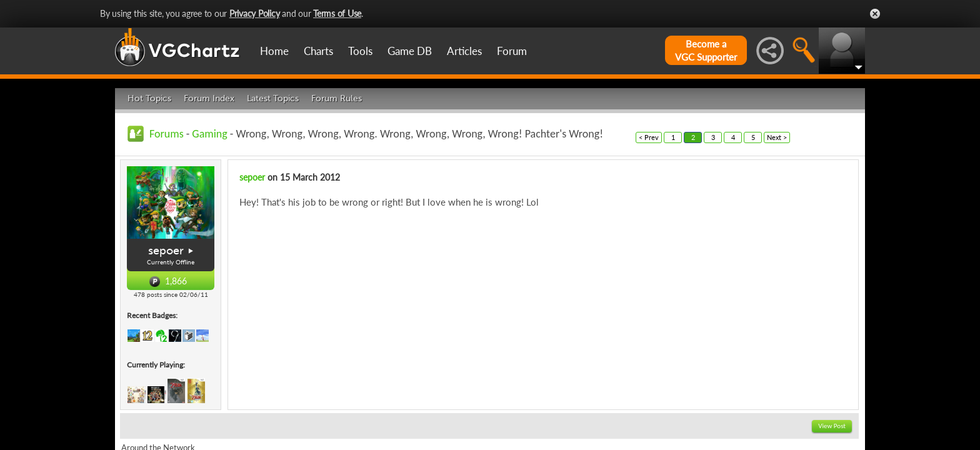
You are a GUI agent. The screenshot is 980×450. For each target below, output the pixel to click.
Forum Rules (337, 98)
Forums (167, 134)
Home (274, 51)
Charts (318, 51)
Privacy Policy (255, 13)
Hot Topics (149, 98)
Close (875, 14)
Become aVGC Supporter (706, 50)
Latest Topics (273, 98)
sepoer (166, 251)
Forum (512, 51)
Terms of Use (337, 13)
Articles (464, 51)
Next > (777, 137)
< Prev (649, 137)
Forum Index (209, 98)
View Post (832, 426)
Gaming (209, 134)
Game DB (410, 51)
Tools (360, 51)
